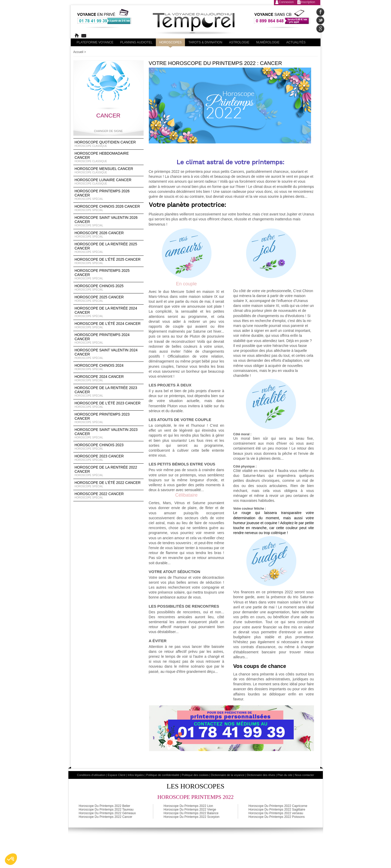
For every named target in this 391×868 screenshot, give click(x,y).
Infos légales (136, 775)
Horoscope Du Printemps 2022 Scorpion (192, 817)
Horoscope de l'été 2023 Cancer (108, 405)
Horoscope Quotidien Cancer (108, 144)
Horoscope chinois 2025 (108, 288)
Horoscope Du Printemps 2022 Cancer (106, 817)
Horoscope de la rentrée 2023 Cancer (108, 392)
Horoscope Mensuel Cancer (108, 170)
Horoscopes (170, 42)
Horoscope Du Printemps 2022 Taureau (106, 810)
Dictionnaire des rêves (261, 775)
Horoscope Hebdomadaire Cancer (108, 157)
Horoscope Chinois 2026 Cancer (108, 208)
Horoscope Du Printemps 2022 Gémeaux (107, 813)
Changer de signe (108, 131)
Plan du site (285, 775)
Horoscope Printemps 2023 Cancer (108, 418)
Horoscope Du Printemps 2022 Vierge (190, 810)
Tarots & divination (205, 42)
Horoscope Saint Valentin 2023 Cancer (108, 433)
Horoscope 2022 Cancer (108, 496)
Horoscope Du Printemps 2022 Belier (105, 806)
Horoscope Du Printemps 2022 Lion (188, 806)
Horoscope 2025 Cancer (108, 299)
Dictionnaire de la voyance (228, 775)
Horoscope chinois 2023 (108, 447)
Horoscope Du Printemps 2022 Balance (191, 813)
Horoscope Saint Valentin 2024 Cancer (108, 354)
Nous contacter (304, 775)
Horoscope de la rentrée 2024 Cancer (108, 312)
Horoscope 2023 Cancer (108, 458)
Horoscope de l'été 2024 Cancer (108, 325)
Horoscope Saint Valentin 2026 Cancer (108, 221)
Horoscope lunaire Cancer (108, 182)
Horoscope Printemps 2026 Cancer (108, 195)
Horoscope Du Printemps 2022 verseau (276, 813)
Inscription (308, 2)
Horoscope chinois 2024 (108, 367)
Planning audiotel (136, 42)
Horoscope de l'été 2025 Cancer (108, 261)
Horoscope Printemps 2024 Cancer (108, 339)
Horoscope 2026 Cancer (108, 235)
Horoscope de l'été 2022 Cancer (108, 484)
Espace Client (117, 775)
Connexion (286, 2)
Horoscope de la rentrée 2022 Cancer (108, 471)
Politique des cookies (195, 775)
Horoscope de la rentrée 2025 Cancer (108, 248)
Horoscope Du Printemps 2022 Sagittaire (277, 810)
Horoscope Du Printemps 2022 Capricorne (278, 806)
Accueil (78, 52)
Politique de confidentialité (163, 775)
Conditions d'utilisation (91, 775)
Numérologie (268, 42)
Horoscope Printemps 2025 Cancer (108, 274)
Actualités (296, 42)
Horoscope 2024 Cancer (108, 378)
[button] (11, 859)
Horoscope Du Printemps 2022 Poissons (277, 817)
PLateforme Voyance (95, 42)
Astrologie (239, 42)
